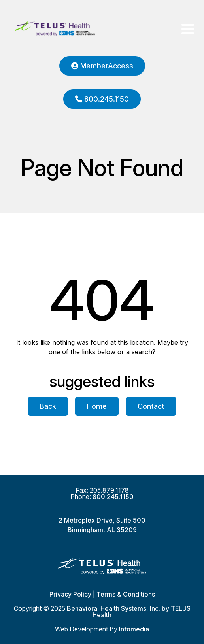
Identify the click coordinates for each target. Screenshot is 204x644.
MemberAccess (102, 66)
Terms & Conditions (126, 594)
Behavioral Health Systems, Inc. (113, 608)
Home (97, 406)
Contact (151, 406)
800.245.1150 (102, 99)
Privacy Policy (70, 594)
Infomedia (134, 629)
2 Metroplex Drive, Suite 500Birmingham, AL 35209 (102, 525)
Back (48, 406)
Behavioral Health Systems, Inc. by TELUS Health (55, 29)
